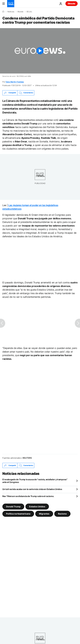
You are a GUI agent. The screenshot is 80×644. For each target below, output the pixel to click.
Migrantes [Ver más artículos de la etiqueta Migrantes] (44, 514)
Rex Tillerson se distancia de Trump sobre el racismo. (28, 496)
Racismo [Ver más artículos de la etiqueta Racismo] (62, 514)
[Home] (3, 12)
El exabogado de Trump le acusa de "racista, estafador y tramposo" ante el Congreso (35, 481)
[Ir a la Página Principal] (11, 4)
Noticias (11, 12)
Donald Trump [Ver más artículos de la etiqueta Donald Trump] (13, 507)
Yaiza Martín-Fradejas (15, 82)
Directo (72, 4)
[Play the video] (40, 51)
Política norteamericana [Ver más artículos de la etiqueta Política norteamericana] (18, 514)
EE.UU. (29, 12)
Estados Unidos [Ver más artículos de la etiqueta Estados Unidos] (37, 507)
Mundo (20, 12)
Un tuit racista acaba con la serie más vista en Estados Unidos (32, 489)
